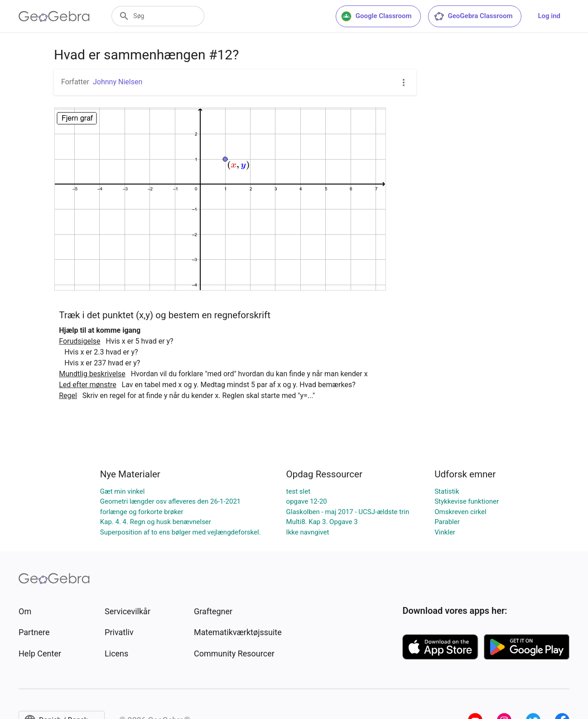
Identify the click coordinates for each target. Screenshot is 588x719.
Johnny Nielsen (118, 82)
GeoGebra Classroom (473, 16)
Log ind (549, 16)
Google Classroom (376, 16)
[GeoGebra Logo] (54, 16)
